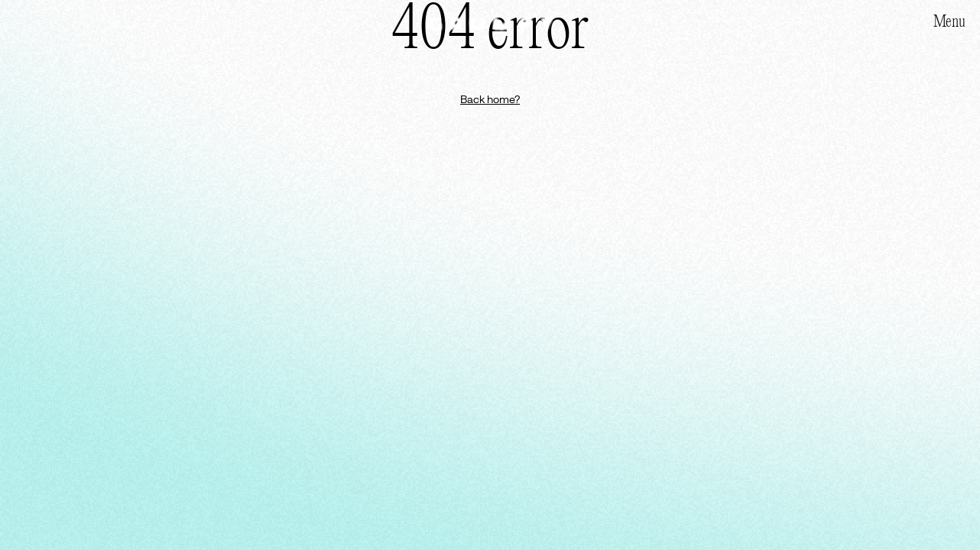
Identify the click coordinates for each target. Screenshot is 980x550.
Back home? (490, 99)
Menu (949, 22)
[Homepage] (490, 24)
